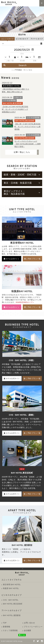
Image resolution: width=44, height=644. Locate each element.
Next (42, 19)
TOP (5, 623)
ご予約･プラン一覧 (33, 379)
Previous (2, 19)
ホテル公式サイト (13, 379)
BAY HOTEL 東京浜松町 (13, 604)
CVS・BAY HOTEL (11, 600)
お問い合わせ (29, 623)
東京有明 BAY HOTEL (12, 585)
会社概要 (27, 630)
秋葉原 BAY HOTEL (11, 588)
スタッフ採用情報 (10, 630)
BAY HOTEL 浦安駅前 (12, 615)
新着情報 (6, 627)
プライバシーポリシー (33, 627)
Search (15, 65)
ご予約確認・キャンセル (23, 70)
